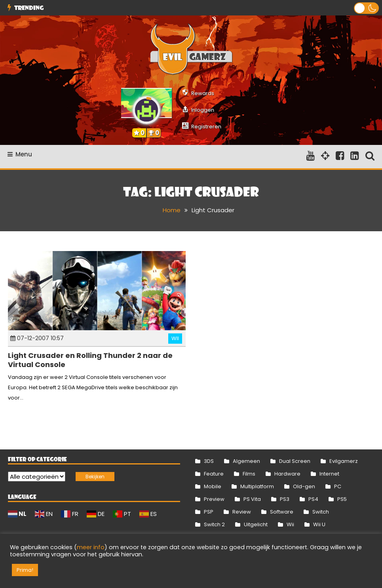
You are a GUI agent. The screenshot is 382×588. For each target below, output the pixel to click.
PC (338, 486)
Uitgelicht (256, 524)
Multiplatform (257, 486)
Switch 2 (214, 524)
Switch (321, 512)
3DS (209, 461)
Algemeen (246, 461)
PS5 (342, 499)
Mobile (213, 486)
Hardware (287, 474)
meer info (91, 547)
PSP (209, 512)
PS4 (313, 499)
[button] (366, 8)
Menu (20, 154)
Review (242, 512)
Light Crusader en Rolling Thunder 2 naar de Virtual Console (90, 360)
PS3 (285, 499)
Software (282, 512)
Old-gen (304, 486)
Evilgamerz (344, 461)
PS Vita (252, 499)
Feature (214, 474)
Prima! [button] (25, 570)
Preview (214, 499)
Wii (175, 338)
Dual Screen (295, 461)
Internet (329, 474)
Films (249, 474)
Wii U (319, 524)
